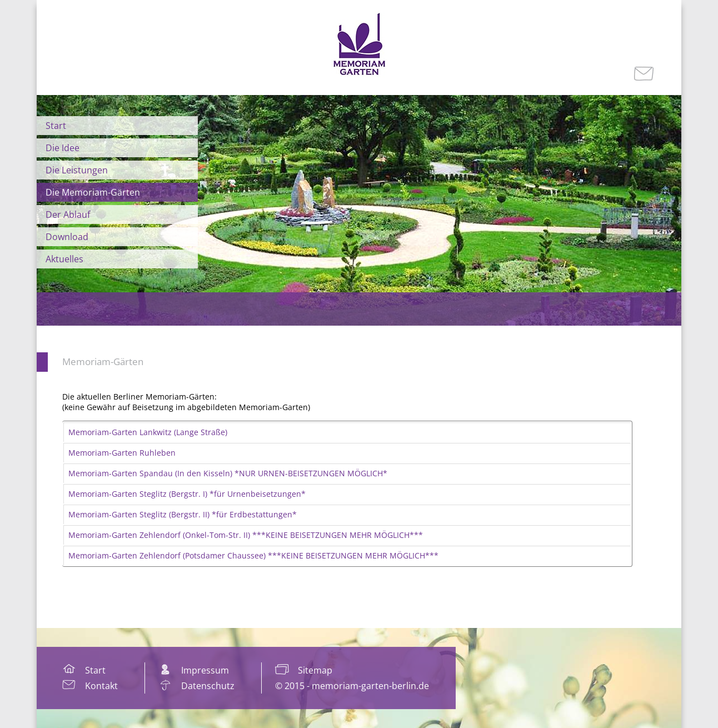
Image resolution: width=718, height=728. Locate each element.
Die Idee (63, 148)
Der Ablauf (68, 215)
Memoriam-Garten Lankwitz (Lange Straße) (148, 432)
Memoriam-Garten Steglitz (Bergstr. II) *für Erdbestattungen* (183, 514)
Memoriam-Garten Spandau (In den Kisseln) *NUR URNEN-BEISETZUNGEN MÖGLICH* (228, 473)
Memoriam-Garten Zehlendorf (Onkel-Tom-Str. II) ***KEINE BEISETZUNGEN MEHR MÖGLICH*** (246, 535)
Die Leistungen (77, 170)
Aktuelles (64, 259)
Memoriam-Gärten (103, 361)
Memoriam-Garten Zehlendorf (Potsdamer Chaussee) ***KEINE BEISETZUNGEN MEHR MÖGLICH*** (253, 555)
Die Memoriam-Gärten (93, 192)
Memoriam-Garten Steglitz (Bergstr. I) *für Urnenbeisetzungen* (187, 494)
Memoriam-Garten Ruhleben (122, 453)
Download (67, 237)
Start (56, 126)
